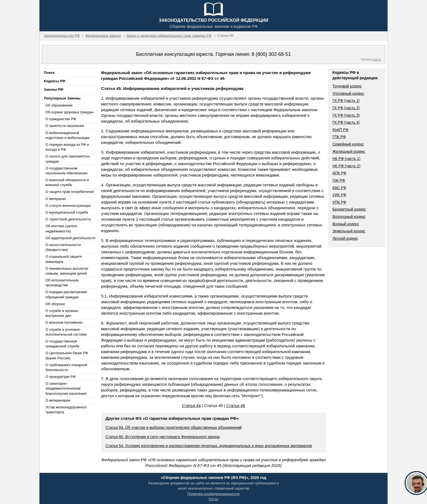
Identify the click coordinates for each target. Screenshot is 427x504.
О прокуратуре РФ (61, 377)
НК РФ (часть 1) (347, 159)
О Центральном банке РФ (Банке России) (67, 355)
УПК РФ (339, 202)
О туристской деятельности (68, 219)
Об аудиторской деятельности (70, 238)
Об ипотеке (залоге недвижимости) (61, 228)
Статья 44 (191, 406)
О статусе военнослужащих (68, 206)
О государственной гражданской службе (62, 344)
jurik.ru (377, 60)
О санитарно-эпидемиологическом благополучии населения (66, 388)
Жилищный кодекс (349, 151)
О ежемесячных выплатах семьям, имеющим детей (67, 271)
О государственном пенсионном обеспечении (66, 171)
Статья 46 (236, 406)
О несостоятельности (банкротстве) (63, 247)
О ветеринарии (58, 400)
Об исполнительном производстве (62, 283)
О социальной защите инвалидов (64, 259)
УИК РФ (339, 195)
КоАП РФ (341, 130)
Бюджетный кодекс (349, 209)
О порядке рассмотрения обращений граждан (66, 294)
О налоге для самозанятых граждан (68, 159)
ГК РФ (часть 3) (346, 115)
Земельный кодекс (349, 231)
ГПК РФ (339, 137)
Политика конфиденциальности (213, 494)
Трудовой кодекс (347, 86)
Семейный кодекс (348, 144)
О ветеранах (56, 199)
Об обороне (55, 304)
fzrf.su (213, 499)
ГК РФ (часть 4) (346, 122)
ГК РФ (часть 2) (346, 108)
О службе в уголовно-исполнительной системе (66, 332)
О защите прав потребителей (70, 192)
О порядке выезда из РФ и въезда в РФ (67, 147)
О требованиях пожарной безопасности (66, 367)
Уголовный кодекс (348, 93)
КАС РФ (339, 188)
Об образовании (59, 105)
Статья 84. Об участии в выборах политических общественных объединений (173, 427)
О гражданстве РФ (61, 119)
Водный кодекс (346, 224)
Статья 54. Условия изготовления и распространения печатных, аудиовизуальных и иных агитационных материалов (209, 446)
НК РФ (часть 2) (347, 166)
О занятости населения (65, 126)
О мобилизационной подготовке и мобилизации (67, 135)
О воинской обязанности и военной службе (67, 182)
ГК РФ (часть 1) (346, 101)
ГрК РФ (339, 180)
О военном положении (64, 322)
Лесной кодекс (345, 238)
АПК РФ (339, 173)
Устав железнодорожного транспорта (66, 410)
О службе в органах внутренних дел (62, 313)
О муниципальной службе (67, 212)
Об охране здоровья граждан (69, 112)
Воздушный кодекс (349, 217)
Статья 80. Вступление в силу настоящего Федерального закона (162, 437)
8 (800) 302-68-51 (271, 54)
